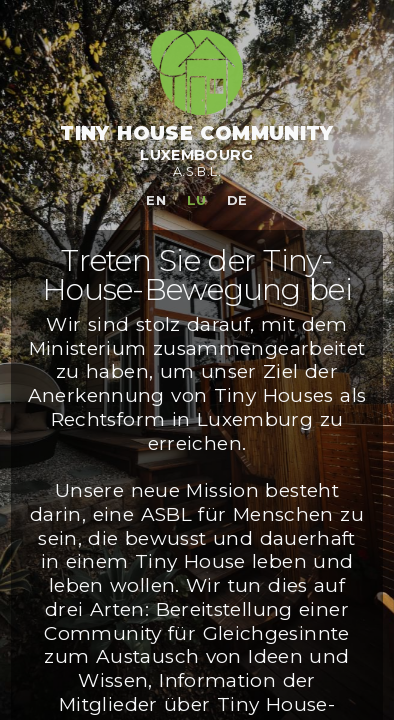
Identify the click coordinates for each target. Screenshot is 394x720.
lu (197, 200)
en (156, 200)
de (237, 200)
